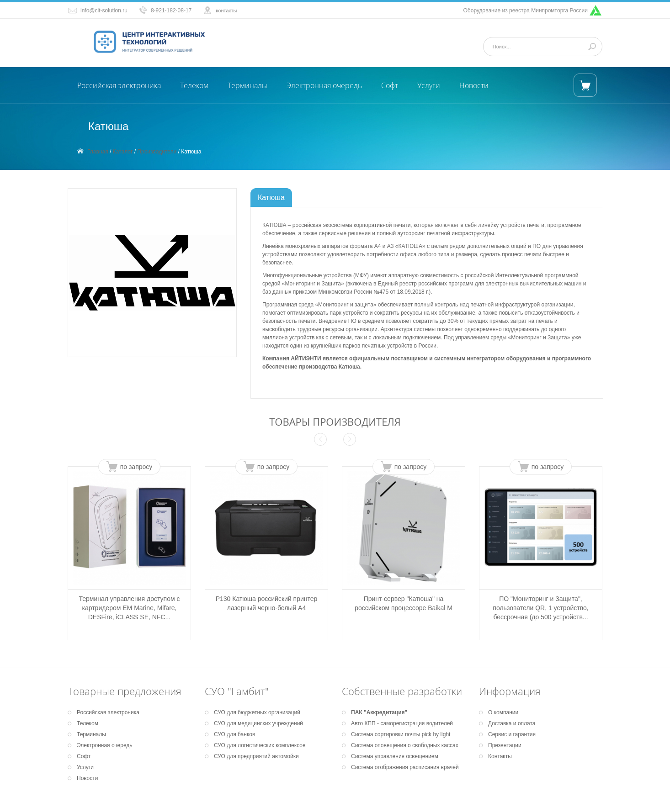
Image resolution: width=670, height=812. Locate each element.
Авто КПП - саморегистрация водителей (402, 723)
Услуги (429, 85)
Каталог (123, 152)
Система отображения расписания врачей (405, 767)
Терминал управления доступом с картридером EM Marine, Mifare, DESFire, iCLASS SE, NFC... (129, 608)
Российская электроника (119, 85)
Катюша (271, 198)
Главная (98, 152)
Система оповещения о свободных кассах (405, 745)
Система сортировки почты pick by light (401, 734)
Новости (474, 85)
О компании (503, 712)
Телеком (194, 85)
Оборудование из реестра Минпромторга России (526, 11)
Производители (157, 152)
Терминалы (247, 85)
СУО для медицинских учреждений (258, 723)
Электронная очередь (324, 85)
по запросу (136, 467)
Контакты (500, 756)
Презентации (505, 745)
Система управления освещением (395, 756)
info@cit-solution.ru (104, 11)
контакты (226, 11)
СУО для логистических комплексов (260, 745)
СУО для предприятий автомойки (256, 756)
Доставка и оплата (512, 723)
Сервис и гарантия (512, 734)
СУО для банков (234, 734)
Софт (390, 85)
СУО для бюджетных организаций (257, 712)
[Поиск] (539, 47)
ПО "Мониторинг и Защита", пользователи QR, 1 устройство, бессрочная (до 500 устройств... (540, 608)
